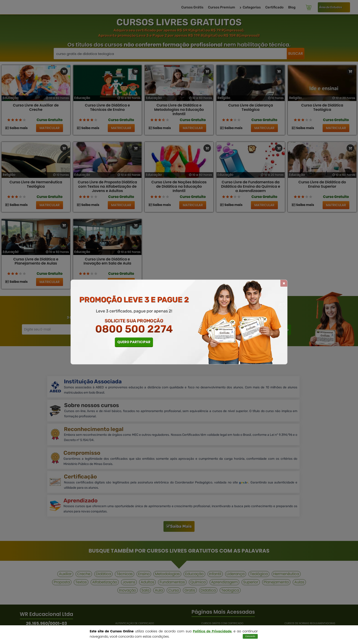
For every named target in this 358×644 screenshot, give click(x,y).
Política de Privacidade (212, 631)
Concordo (250, 636)
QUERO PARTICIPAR (134, 342)
